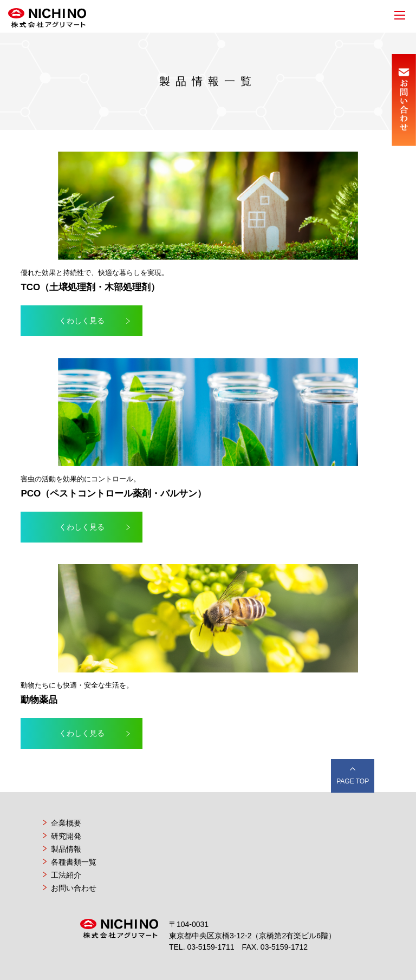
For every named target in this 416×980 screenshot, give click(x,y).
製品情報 (66, 849)
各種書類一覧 (74, 862)
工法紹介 (66, 875)
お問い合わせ (74, 888)
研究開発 (66, 836)
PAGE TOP (353, 781)
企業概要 (66, 823)
